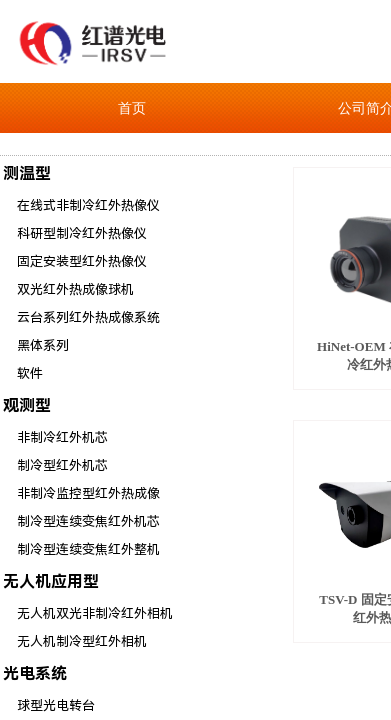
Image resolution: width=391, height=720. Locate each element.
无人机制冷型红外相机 (82, 641)
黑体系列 (43, 345)
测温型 (27, 173)
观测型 (27, 405)
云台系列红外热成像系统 (88, 317)
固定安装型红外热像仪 (82, 261)
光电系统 (35, 673)
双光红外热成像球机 (75, 289)
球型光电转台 (56, 705)
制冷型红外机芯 (62, 465)
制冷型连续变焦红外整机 (88, 549)
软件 (30, 373)
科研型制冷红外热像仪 (82, 233)
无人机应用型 (51, 581)
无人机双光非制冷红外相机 (95, 613)
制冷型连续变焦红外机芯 (88, 521)
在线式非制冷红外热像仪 (88, 205)
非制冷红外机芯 (62, 437)
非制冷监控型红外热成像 (88, 493)
